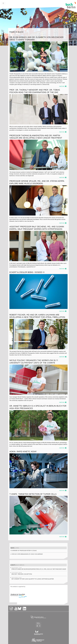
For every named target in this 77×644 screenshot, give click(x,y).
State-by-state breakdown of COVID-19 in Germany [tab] (27, 554)
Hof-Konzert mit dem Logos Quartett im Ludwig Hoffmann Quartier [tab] (32, 578)
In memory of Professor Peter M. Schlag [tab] (23, 550)
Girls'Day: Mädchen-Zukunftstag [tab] (21, 573)
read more (62, 86)
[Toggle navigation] (3, 3)
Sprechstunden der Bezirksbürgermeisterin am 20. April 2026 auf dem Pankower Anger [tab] (38, 568)
